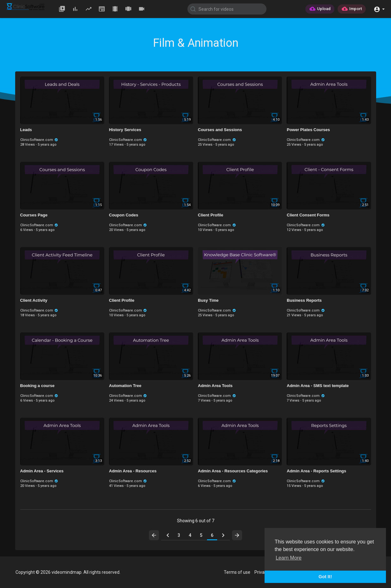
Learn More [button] (289, 558)
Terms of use (237, 572)
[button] (379, 9)
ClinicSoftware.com (39, 140)
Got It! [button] (325, 577)
